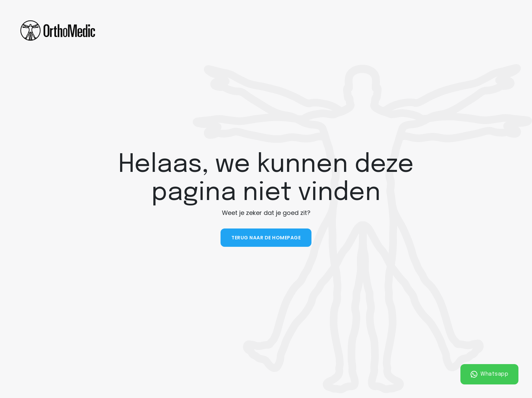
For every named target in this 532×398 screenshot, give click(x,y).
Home (132, 30)
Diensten (209, 30)
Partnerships (343, 30)
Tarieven (254, 30)
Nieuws (382, 30)
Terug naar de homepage (266, 238)
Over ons (164, 30)
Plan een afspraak (476, 31)
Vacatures (295, 31)
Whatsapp (490, 374)
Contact (415, 30)
